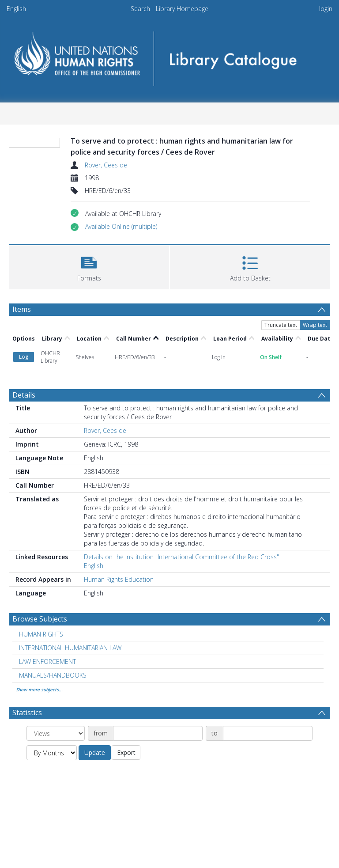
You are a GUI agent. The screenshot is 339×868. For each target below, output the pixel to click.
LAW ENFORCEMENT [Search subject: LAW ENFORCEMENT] (47, 661)
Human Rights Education (119, 579)
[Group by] (56, 733)
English (16, 9)
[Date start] (158, 733)
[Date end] (268, 733)
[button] (121, 227)
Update (95, 752)
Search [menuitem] (140, 9)
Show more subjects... (39, 690)
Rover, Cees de (106, 165)
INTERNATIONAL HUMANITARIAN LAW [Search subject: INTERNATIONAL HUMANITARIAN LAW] (70, 648)
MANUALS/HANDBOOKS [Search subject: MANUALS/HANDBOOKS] (53, 675)
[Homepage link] (169, 56)
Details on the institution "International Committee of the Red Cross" (181, 557)
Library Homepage (182, 9)
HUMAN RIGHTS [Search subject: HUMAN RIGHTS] (41, 634)
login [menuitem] (326, 9)
